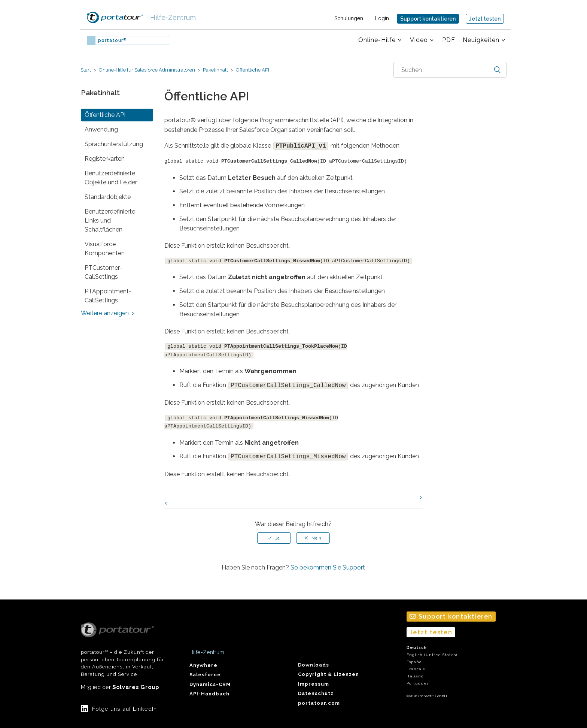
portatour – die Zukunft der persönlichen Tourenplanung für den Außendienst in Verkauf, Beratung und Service (123, 645)
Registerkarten (105, 159)
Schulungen (349, 18)
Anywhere (203, 661)
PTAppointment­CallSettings (108, 296)
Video (419, 40)
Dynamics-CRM (210, 680)
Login (382, 18)
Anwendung (101, 129)
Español (415, 657)
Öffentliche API (252, 70)
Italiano (415, 672)
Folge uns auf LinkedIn (124, 704)
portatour (112, 40)
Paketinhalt (215, 70)
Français (416, 664)
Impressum (314, 679)
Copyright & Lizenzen (329, 670)
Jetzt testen (485, 19)
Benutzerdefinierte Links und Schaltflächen (110, 220)
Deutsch (417, 643)
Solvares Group (136, 682)
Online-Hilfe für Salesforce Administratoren (147, 70)
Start (86, 70)
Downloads (314, 660)
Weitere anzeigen (105, 313)
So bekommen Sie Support (328, 563)
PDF (449, 40)
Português (418, 679)
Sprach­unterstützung (114, 144)
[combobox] (450, 70)
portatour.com (319, 699)
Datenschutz (316, 689)
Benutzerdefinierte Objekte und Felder (111, 178)
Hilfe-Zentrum (171, 17)
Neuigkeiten (481, 40)
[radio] (274, 534)
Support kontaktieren (428, 19)
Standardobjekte (108, 197)
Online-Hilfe (377, 40)
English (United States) (432, 650)
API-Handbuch (209, 689)
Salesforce (205, 670)
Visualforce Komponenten (105, 249)
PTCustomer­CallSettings (104, 272)
